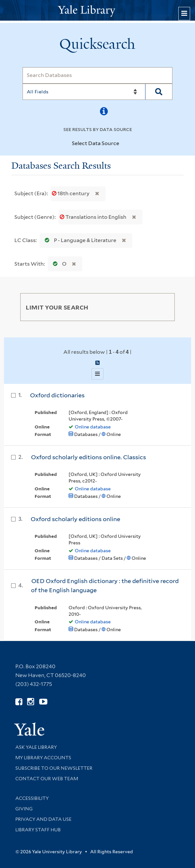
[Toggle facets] (164, 307)
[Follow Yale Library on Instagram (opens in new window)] (31, 702)
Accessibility (32, 798)
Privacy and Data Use (43, 819)
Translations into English (94, 217)
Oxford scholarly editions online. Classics (89, 457)
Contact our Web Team (47, 779)
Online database (93, 427)
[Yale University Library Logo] (98, 10)
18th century (71, 193)
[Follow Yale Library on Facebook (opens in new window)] (19, 702)
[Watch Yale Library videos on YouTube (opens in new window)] (43, 702)
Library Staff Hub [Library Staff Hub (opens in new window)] (38, 830)
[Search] (98, 75)
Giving (24, 809)
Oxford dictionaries (57, 395)
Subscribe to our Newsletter (54, 768)
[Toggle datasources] (123, 144)
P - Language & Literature (79, 240)
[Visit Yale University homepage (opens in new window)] (29, 727)
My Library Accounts (43, 758)
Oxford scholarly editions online (75, 519)
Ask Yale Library (36, 747)
